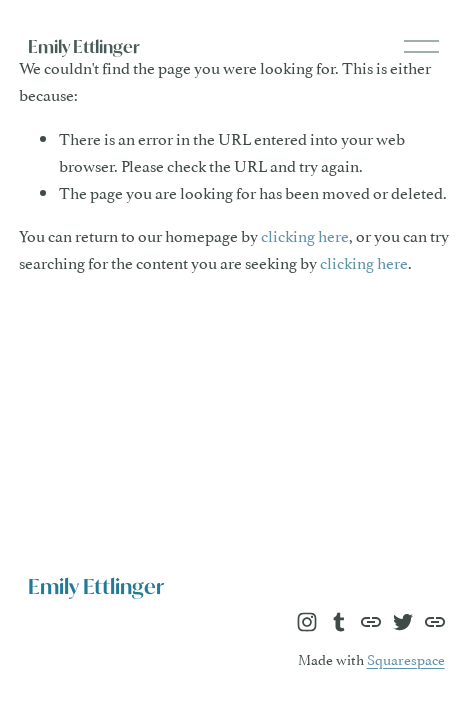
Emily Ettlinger (84, 46)
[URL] (371, 622)
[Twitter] (403, 622)
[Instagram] (307, 622)
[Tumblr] (339, 622)
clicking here (305, 235)
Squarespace (406, 658)
